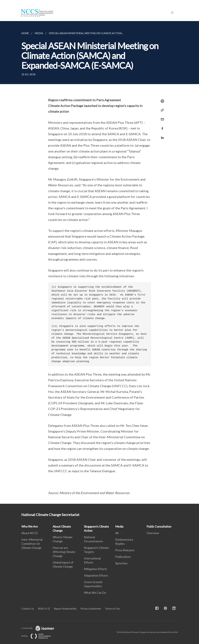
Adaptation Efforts (96, 575)
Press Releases (125, 550)
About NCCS (29, 533)
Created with (40, 628)
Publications (123, 557)
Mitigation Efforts (96, 569)
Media (119, 526)
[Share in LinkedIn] (161, 136)
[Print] (161, 101)
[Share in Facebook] (161, 126)
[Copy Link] (161, 110)
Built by (39, 636)
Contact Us (28, 608)
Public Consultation (159, 526)
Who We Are (30, 526)
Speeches (121, 563)
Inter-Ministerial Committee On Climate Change (32, 544)
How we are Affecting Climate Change (64, 552)
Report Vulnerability (65, 608)
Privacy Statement (91, 608)
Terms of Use (112, 608)
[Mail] (161, 117)
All (117, 533)
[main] (99, 262)
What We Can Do (95, 593)
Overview (153, 533)
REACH (42, 608)
